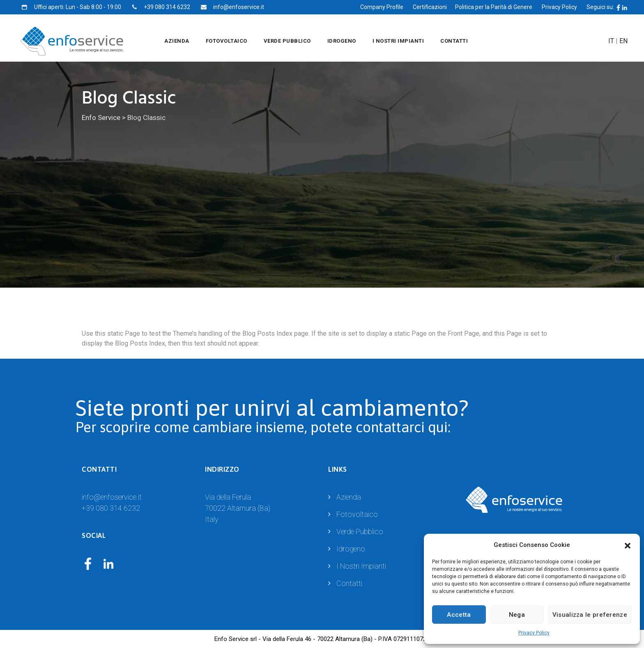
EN (623, 41)
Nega (517, 615)
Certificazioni (430, 7)
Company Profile (382, 7)
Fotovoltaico (227, 41)
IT (611, 41)
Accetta (459, 615)
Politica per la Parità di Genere (494, 7)
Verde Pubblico (287, 41)
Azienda (177, 41)
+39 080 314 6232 (111, 508)
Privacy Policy (534, 633)
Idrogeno (342, 41)
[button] (628, 545)
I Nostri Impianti (398, 41)
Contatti (454, 41)
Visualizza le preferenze (590, 615)
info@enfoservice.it (112, 497)
